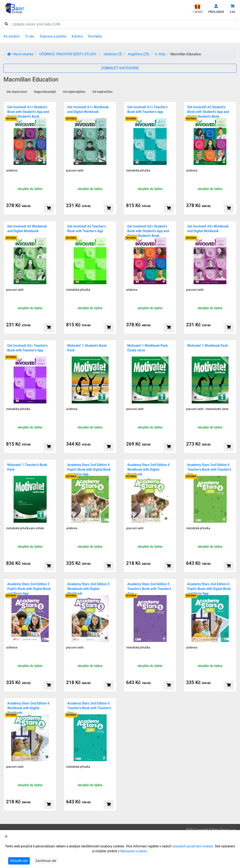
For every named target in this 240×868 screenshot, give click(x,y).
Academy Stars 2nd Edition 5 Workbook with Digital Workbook (88, 589)
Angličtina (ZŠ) (139, 54)
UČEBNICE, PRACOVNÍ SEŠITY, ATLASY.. (68, 54)
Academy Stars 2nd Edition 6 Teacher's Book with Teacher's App (89, 708)
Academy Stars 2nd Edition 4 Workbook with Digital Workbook (148, 469)
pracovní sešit (75, 171)
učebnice (12, 171)
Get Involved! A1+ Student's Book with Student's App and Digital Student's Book (28, 112)
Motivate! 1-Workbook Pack (208, 346)
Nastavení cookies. (134, 851)
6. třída (160, 54)
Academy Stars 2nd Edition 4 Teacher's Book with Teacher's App (209, 469)
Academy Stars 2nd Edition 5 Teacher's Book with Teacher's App (149, 589)
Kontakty (95, 36)
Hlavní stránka (20, 54)
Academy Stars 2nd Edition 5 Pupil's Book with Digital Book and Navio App (29, 589)
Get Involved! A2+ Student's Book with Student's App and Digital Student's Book (148, 231)
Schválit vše (19, 861)
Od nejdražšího (103, 92)
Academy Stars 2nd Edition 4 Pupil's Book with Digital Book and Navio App (89, 469)
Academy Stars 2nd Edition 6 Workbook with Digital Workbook (28, 708)
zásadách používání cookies (193, 846)
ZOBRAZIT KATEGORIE (120, 68)
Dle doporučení (17, 92)
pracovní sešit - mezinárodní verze (207, 409)
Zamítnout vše (46, 861)
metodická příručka (138, 171)
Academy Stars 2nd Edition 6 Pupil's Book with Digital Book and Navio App (209, 589)
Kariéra (77, 36)
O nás (30, 36)
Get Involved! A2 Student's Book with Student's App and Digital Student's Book (208, 112)
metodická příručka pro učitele (25, 528)
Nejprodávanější (45, 92)
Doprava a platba (53, 36)
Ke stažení (12, 36)
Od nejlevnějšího (74, 92)
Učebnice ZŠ (113, 54)
